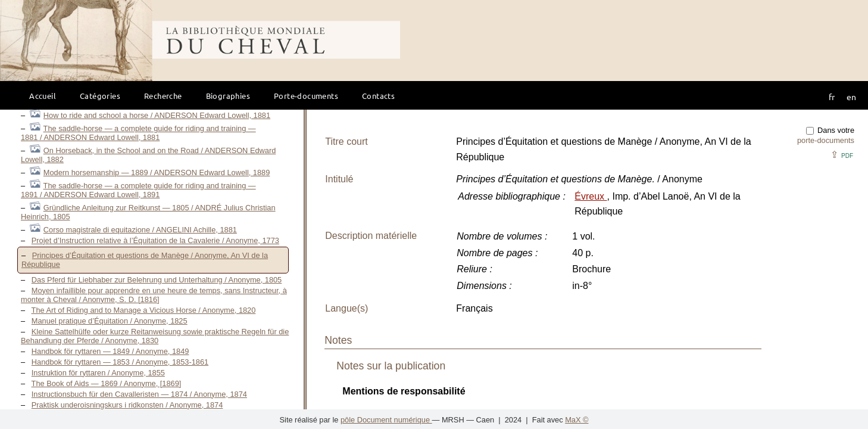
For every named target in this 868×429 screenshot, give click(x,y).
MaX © (577, 420)
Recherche (163, 96)
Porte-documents (306, 96)
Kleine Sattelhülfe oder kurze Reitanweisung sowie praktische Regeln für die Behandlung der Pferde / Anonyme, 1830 (155, 336)
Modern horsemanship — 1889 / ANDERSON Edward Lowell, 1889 (157, 172)
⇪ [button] (842, 155)
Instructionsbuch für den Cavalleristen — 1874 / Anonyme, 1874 (139, 394)
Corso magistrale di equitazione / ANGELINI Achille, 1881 (140, 230)
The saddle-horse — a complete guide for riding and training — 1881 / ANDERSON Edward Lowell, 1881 (138, 133)
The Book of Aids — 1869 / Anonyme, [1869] (107, 383)
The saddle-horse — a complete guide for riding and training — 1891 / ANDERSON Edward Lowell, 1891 (138, 190)
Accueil (43, 96)
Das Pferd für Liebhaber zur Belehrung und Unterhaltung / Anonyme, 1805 (157, 280)
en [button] (851, 97)
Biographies (228, 96)
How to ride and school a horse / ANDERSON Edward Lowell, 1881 (157, 115)
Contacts (378, 96)
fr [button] (832, 97)
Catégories (100, 96)
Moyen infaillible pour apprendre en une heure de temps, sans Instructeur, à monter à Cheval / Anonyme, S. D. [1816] (154, 295)
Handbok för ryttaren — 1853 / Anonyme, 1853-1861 (120, 362)
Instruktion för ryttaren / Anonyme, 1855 (98, 373)
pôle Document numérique (386, 420)
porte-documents (826, 140)
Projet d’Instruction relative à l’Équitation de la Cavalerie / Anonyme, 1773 (155, 240)
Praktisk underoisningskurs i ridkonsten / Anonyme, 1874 (127, 405)
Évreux (591, 196)
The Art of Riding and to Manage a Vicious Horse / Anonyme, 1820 (144, 310)
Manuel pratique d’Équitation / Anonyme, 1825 (110, 321)
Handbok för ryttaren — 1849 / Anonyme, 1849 (110, 351)
